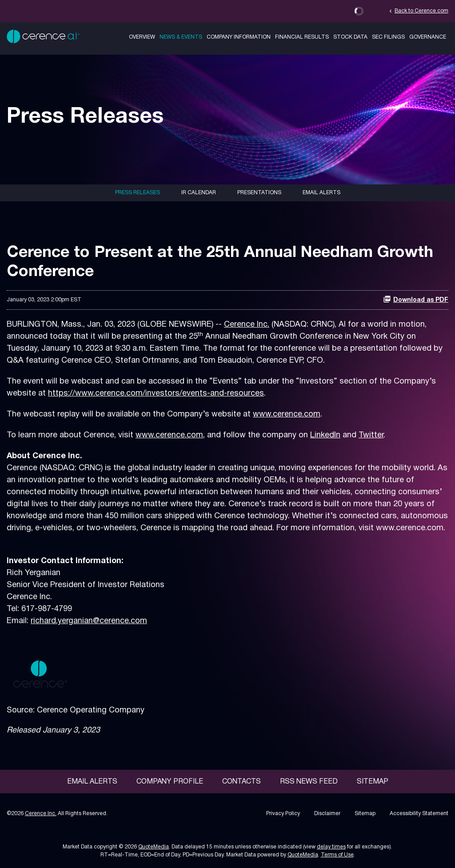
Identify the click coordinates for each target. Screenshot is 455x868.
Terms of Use (337, 855)
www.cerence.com (287, 414)
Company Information (239, 37)
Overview (142, 37)
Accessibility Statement (419, 814)
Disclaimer (327, 814)
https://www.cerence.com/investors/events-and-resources (156, 394)
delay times (331, 847)
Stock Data (350, 37)
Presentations (259, 193)
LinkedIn (325, 435)
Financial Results (302, 37)
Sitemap (373, 782)
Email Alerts (321, 193)
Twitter (371, 435)
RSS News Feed (309, 782)
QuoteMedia (154, 847)
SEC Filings (388, 37)
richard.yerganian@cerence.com (89, 621)
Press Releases (138, 193)
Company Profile (170, 782)
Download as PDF (416, 299)
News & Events (181, 37)
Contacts (241, 782)
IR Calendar (199, 193)
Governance (428, 37)
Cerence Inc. (247, 325)
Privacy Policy (283, 814)
